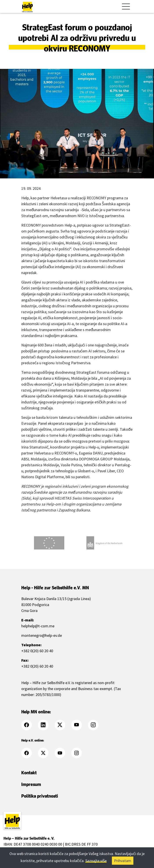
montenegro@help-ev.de (42, 635)
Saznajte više (96, 861)
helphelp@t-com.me (38, 626)
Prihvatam (123, 861)
